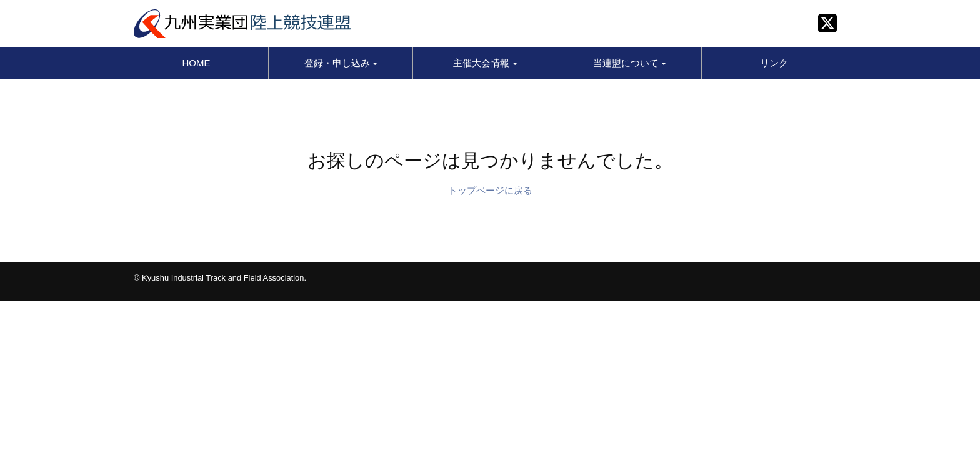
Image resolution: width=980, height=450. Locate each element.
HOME (197, 63)
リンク (774, 63)
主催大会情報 (485, 63)
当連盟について (629, 63)
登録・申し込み (341, 63)
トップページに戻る (490, 190)
